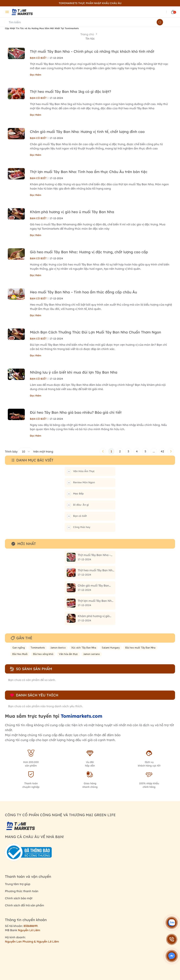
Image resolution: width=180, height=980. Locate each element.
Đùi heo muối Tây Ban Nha (140, 648)
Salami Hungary (111, 648)
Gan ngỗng (19, 648)
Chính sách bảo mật (19, 898)
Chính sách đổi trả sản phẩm (25, 905)
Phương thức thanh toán (22, 891)
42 (162, 451)
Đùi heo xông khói (43, 654)
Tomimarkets (38, 648)
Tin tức (90, 39)
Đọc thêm (36, 75)
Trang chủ (87, 34)
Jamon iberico (58, 648)
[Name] (160, 22)
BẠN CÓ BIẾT (38, 58)
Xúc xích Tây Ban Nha (84, 648)
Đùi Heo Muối (20, 654)
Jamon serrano (92, 654)
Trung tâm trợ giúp (18, 884)
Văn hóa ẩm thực (68, 654)
